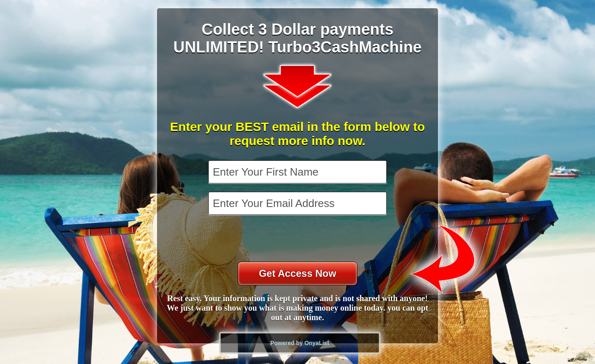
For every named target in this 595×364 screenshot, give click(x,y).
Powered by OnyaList (300, 343)
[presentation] (298, 239)
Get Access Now (297, 273)
